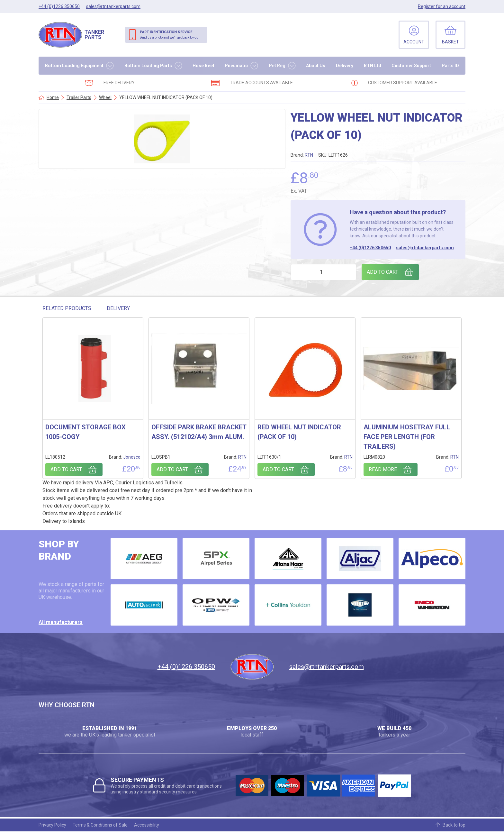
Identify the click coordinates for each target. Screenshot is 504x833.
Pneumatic (236, 66)
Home (53, 97)
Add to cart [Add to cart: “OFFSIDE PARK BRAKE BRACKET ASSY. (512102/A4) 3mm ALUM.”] (172, 469)
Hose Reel (203, 66)
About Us (316, 66)
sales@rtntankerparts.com (425, 248)
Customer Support (411, 66)
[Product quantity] (324, 272)
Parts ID (450, 66)
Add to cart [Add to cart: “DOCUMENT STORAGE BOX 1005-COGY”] (66, 469)
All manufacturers (61, 622)
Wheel (105, 97)
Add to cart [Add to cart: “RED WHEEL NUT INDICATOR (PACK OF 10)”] (278, 469)
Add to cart (382, 272)
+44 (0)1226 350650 (370, 248)
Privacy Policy (52, 825)
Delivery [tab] (118, 308)
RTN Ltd (373, 66)
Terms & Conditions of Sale (100, 825)
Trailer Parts (79, 97)
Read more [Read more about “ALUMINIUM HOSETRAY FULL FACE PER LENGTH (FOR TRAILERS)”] (383, 469)
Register (442, 6)
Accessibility (147, 825)
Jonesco (132, 457)
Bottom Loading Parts (148, 66)
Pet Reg (277, 66)
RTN (309, 155)
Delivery (345, 66)
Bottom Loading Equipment (74, 66)
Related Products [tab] (67, 308)
